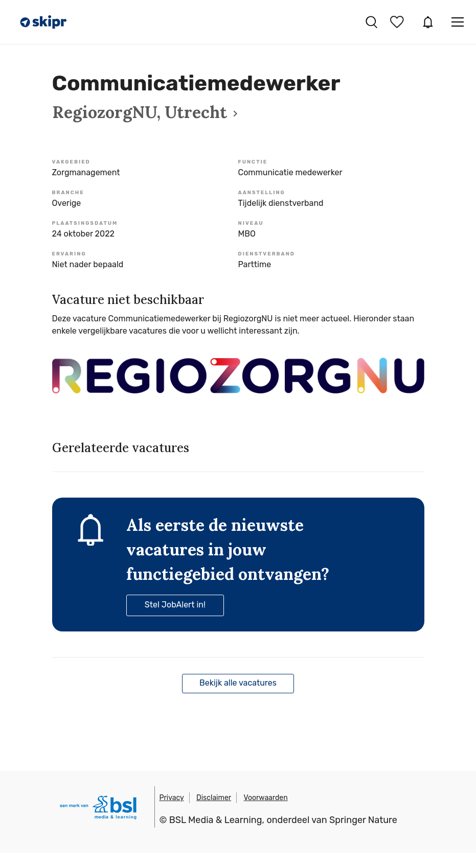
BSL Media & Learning (216, 820)
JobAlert (428, 22)
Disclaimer (214, 798)
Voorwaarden (266, 798)
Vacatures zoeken (371, 22)
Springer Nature (363, 820)
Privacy (172, 798)
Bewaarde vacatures (398, 22)
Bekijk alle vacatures (238, 683)
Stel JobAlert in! (175, 605)
